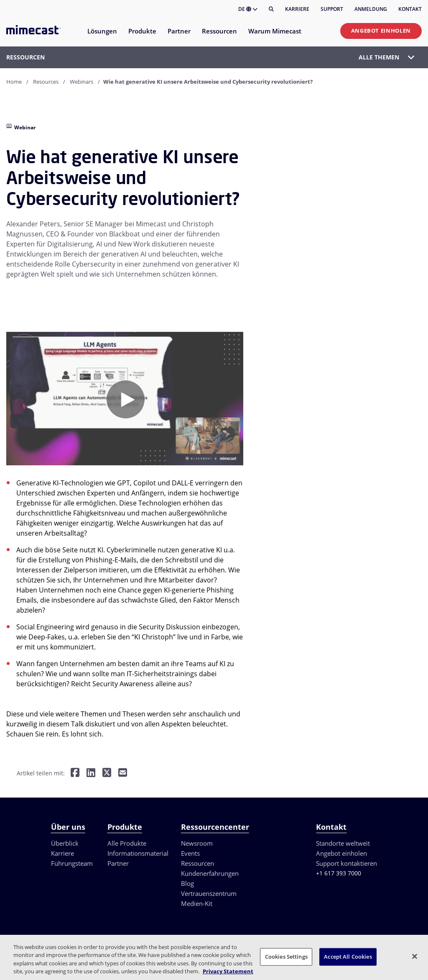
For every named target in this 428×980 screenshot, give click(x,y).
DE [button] (248, 9)
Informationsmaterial (138, 853)
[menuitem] (102, 36)
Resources (46, 82)
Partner (118, 863)
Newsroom (197, 843)
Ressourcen (197, 863)
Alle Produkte (127, 843)
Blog (187, 883)
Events (190, 853)
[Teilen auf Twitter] (107, 773)
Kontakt (410, 9)
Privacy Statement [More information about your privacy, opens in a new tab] (228, 971)
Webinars (82, 82)
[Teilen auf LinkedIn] (91, 773)
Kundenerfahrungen (210, 873)
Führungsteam (72, 863)
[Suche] (271, 9)
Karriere (297, 9)
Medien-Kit (197, 903)
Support (332, 9)
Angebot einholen (381, 31)
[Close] (415, 956)
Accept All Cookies (348, 957)
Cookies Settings (286, 957)
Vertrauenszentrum (209, 893)
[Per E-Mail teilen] (123, 773)
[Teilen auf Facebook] (75, 773)
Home (14, 82)
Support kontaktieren (346, 863)
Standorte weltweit (343, 843)
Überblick (65, 843)
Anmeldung (371, 9)
